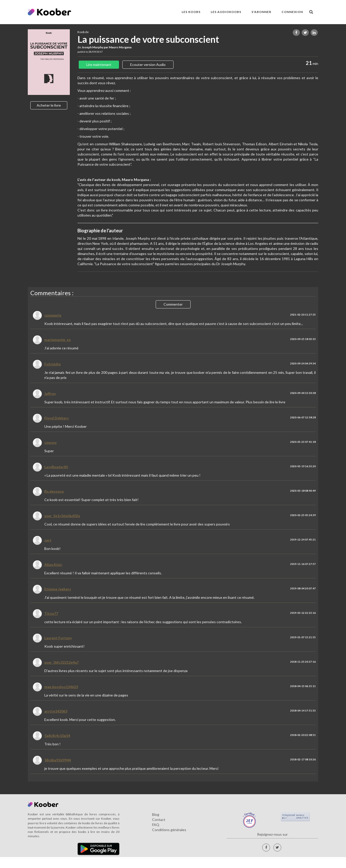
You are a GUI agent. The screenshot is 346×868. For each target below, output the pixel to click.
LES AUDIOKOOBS (226, 12)
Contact (159, 820)
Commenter (173, 304)
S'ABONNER (261, 12)
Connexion (292, 12)
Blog (156, 814)
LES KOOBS (191, 12)
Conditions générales (169, 830)
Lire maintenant (99, 65)
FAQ (156, 825)
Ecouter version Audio (148, 65)
